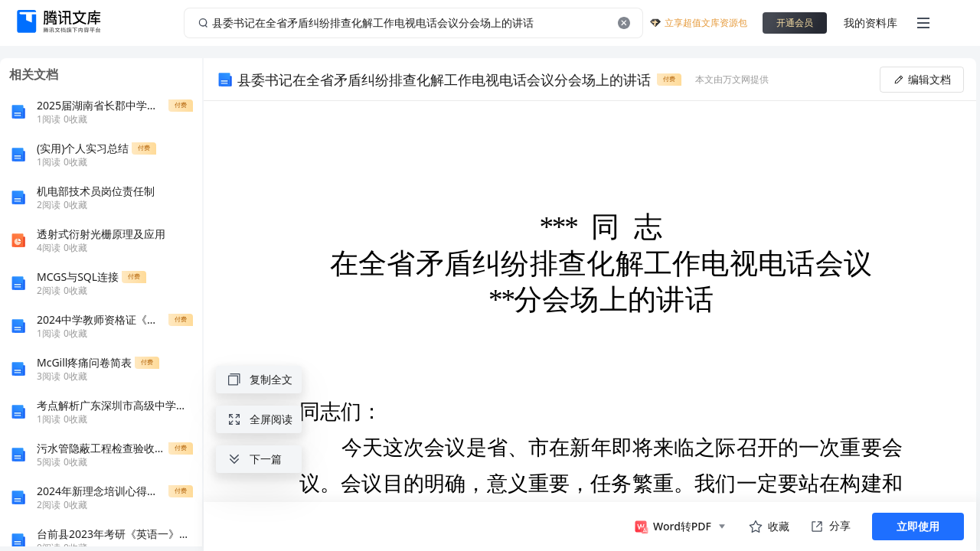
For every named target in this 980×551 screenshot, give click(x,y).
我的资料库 (871, 23)
